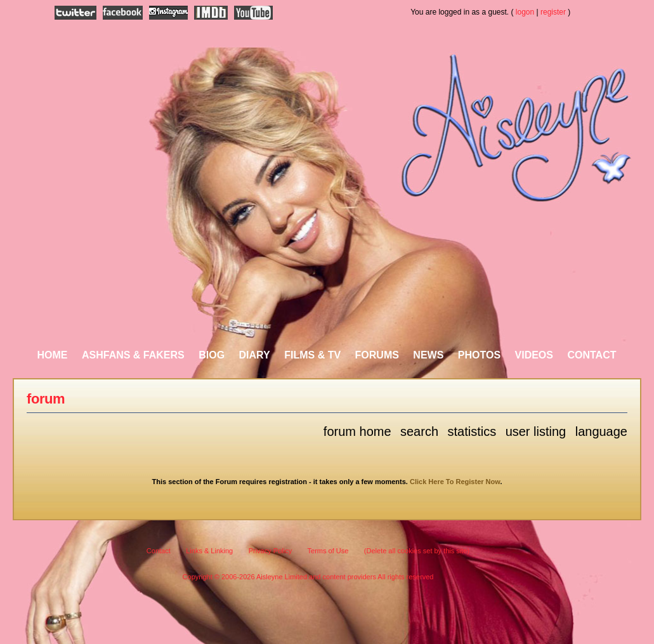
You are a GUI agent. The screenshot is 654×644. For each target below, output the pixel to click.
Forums (377, 355)
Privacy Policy (270, 551)
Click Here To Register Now (455, 482)
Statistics (472, 431)
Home (53, 355)
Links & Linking (209, 551)
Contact (592, 355)
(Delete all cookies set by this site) (417, 551)
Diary (255, 355)
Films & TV (312, 355)
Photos (479, 355)
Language (601, 431)
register (553, 12)
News (428, 355)
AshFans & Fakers (133, 355)
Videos (534, 355)
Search (419, 431)
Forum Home (357, 431)
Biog (212, 355)
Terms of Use (328, 551)
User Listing (536, 431)
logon (525, 12)
